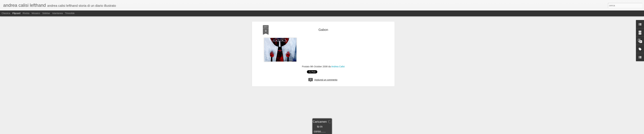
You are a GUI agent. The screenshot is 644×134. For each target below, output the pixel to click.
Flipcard (16, 13)
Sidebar (46, 13)
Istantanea (58, 13)
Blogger (332, 132)
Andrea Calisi (338, 37)
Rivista (26, 13)
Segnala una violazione (345, 132)
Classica (6, 13)
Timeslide (70, 13)
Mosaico (36, 13)
